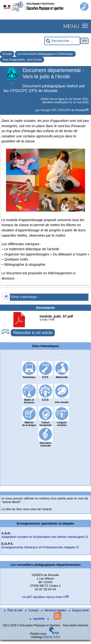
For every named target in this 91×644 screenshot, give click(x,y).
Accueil (7, 54)
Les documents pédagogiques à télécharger (45, 54)
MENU (71, 26)
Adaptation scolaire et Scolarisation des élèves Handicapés (43, 537)
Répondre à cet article (33, 333)
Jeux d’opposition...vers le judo (22, 60)
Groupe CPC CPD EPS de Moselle (63, 110)
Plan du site (14, 610)
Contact (32, 610)
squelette (38, 619)
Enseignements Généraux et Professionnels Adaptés (38, 547)
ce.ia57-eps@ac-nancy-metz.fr (44, 597)
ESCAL (48, 637)
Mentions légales (54, 610)
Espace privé (79, 610)
